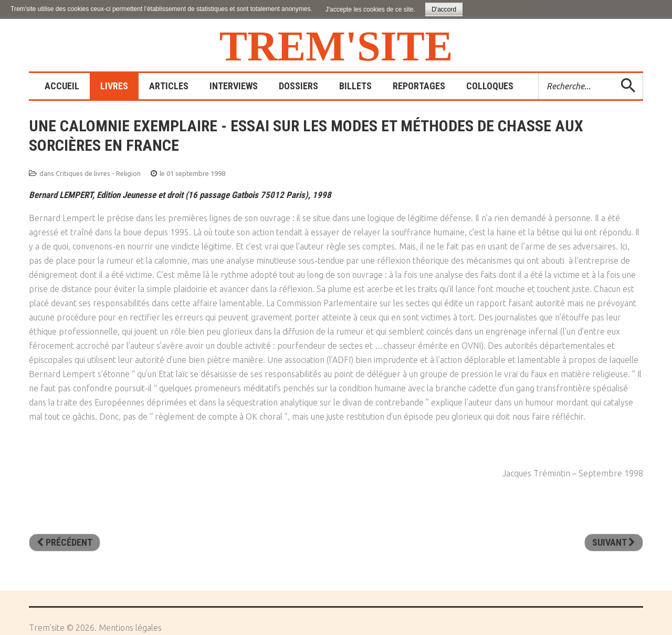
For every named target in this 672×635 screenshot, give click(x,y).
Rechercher (539, 73)
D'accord (444, 9)
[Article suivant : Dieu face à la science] (614, 543)
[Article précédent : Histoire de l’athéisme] (65, 543)
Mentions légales (130, 628)
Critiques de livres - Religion (98, 173)
